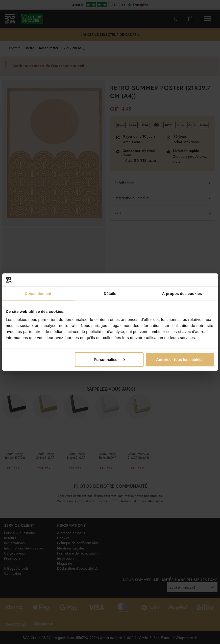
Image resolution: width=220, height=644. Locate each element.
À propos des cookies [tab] (182, 294)
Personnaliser (109, 359)
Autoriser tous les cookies (180, 359)
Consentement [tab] (38, 294)
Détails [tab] (110, 294)
